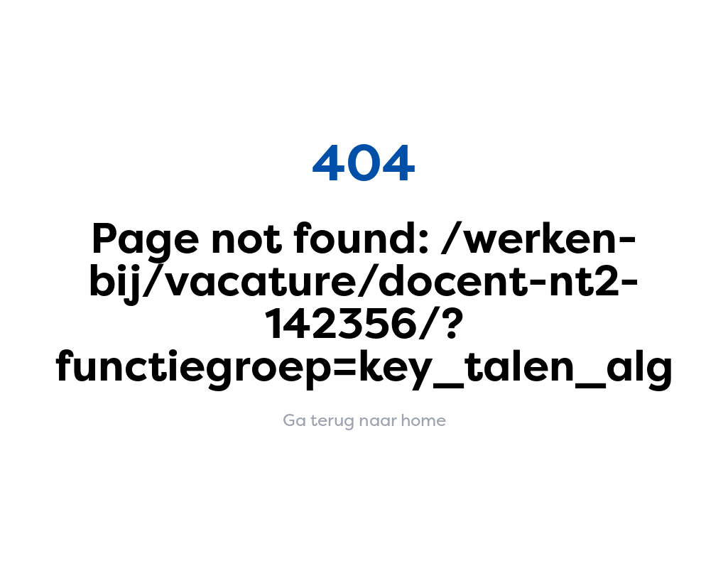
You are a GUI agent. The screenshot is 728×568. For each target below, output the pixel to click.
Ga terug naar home (364, 420)
